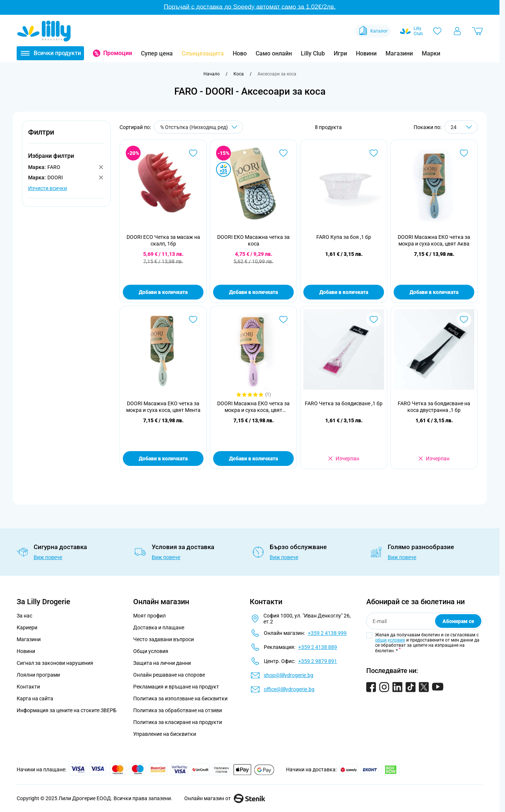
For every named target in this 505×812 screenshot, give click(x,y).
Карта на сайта (35, 698)
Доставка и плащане (159, 627)
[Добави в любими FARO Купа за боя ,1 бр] (374, 153)
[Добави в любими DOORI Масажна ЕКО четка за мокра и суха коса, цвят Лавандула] (283, 319)
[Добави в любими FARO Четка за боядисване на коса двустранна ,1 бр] (464, 319)
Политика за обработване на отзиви (178, 710)
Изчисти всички (48, 188)
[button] (66, 136)
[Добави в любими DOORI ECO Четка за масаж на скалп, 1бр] (193, 153)
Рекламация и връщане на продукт (177, 687)
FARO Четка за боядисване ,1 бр (344, 403)
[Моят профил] (457, 31)
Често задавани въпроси (164, 639)
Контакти (28, 687)
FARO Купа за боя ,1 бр (344, 237)
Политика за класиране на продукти (178, 722)
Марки (431, 53)
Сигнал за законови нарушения (55, 663)
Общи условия (151, 651)
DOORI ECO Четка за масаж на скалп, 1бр (163, 240)
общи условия (390, 640)
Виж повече (48, 557)
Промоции (118, 53)
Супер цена (157, 53)
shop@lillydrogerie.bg (289, 675)
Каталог (373, 31)
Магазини (399, 53)
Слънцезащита (203, 53)
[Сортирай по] (198, 127)
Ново (240, 53)
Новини (366, 53)
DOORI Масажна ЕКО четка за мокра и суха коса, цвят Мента (163, 407)
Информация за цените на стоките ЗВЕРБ (67, 710)
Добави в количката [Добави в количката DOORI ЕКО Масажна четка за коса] (253, 292)
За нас (24, 616)
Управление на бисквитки (165, 734)
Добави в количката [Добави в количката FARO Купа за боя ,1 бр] (344, 292)
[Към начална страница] (212, 74)
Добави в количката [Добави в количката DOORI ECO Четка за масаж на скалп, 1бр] (163, 292)
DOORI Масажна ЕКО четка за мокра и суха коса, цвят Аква (434, 240)
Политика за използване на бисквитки (180, 698)
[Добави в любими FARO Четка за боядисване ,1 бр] (374, 319)
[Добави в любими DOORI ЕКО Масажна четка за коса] (283, 153)
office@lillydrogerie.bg (289, 689)
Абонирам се (458, 621)
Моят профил (149, 616)
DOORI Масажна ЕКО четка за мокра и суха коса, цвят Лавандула (253, 407)
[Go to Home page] (44, 31)
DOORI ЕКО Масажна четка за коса (253, 240)
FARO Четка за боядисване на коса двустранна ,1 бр (434, 407)
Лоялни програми (38, 675)
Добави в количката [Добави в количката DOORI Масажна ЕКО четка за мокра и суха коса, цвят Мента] (163, 459)
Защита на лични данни (162, 663)
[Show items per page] (461, 127)
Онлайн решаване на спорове (169, 675)
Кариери (27, 627)
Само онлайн (274, 53)
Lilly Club (313, 53)
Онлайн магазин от (225, 798)
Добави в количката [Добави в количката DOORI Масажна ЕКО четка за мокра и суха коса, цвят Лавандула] (253, 459)
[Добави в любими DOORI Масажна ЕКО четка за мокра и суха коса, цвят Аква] (464, 153)
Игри (340, 53)
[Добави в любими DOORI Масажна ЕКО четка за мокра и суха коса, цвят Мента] (193, 319)
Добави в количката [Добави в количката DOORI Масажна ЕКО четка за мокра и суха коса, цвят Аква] (434, 292)
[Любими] (437, 31)
